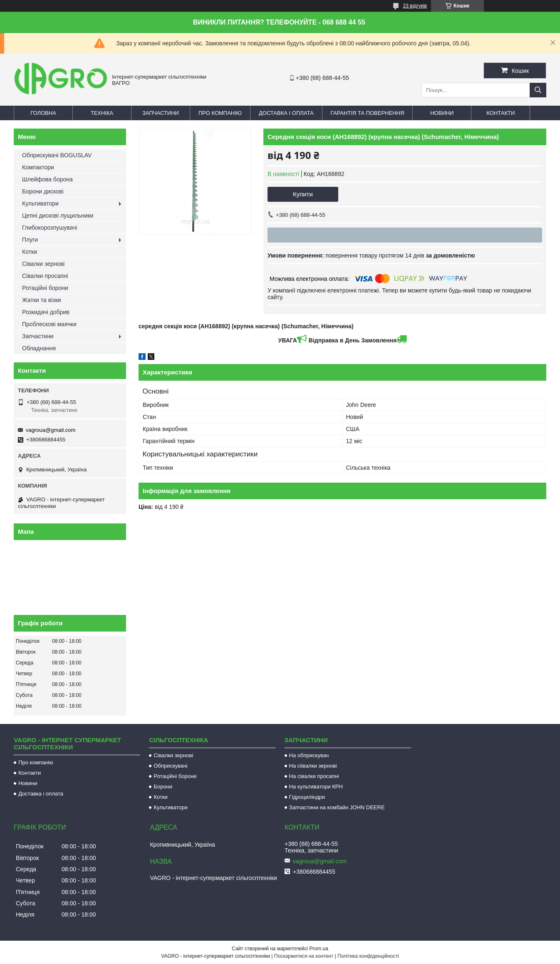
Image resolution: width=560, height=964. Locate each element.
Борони (163, 787)
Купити (303, 194)
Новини (442, 113)
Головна (43, 113)
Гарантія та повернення (368, 113)
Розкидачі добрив (46, 312)
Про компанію (220, 113)
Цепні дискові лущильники (58, 216)
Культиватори (40, 203)
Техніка (102, 113)
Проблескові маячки (49, 324)
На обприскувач (309, 755)
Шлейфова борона (47, 179)
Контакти (501, 113)
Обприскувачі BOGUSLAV (57, 155)
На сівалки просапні (314, 776)
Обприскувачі (170, 766)
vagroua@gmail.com (51, 430)
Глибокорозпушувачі (50, 228)
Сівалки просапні (45, 276)
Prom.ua (319, 949)
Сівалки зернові (43, 264)
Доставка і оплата (286, 113)
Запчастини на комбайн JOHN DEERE (337, 807)
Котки (30, 252)
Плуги (30, 240)
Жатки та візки (42, 300)
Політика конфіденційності (368, 956)
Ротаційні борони (45, 288)
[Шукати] (538, 90)
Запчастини (161, 113)
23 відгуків (415, 6)
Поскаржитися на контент (304, 956)
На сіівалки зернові (313, 766)
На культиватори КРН (316, 787)
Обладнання (39, 348)
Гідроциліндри (307, 797)
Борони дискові (43, 191)
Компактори (38, 167)
